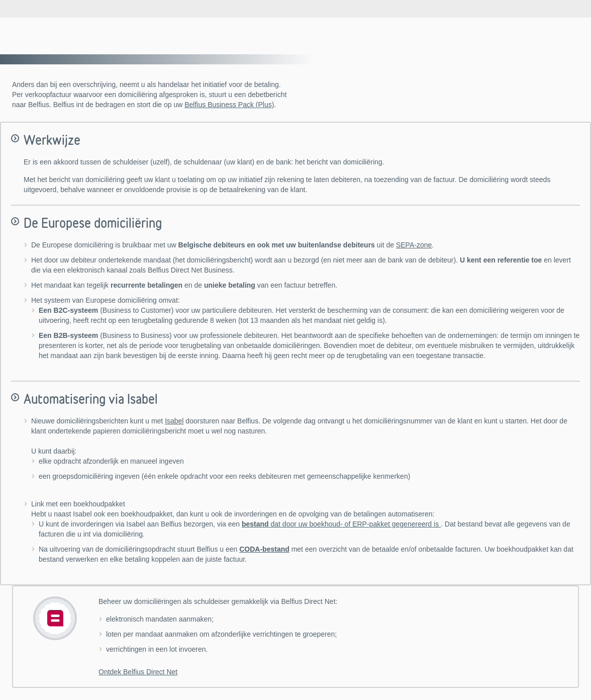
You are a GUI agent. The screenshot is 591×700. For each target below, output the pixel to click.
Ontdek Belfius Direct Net (138, 672)
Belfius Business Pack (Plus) (229, 105)
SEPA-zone (414, 245)
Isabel (174, 421)
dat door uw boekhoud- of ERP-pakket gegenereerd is (341, 524)
